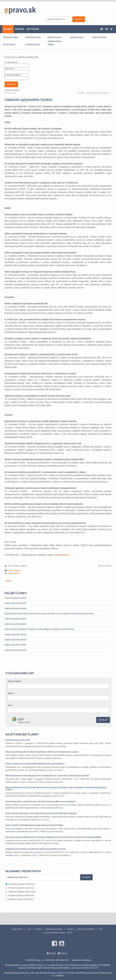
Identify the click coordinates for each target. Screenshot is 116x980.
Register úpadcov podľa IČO (19, 899)
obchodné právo (33, 37)
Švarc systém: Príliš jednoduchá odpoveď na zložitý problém (34, 825)
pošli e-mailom (14, 570)
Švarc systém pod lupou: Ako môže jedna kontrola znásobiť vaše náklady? (41, 813)
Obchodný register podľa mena (20, 892)
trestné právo (9, 44)
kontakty (70, 929)
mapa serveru (17, 929)
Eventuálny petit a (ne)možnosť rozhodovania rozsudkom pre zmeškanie (40, 801)
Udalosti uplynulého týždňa (15, 598)
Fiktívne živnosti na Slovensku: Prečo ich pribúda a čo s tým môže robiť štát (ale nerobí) (47, 776)
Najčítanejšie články (22, 734)
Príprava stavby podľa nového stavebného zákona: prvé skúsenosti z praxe (42, 752)
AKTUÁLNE (33, 29)
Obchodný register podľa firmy (20, 884)
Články (53, 953)
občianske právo (11, 37)
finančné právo (55, 37)
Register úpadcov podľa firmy (20, 895)
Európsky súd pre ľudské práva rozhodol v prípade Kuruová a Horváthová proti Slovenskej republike (53, 837)
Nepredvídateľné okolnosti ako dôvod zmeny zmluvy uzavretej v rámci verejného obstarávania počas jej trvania (49, 614)
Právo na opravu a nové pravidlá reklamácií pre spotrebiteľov (35, 764)
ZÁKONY (20, 29)
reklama (38, 929)
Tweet (8, 581)
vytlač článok (13, 573)
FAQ (100, 929)
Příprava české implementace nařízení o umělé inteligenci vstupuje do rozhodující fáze (39, 629)
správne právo (77, 37)
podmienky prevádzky (54, 929)
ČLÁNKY (8, 29)
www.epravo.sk (62, 555)
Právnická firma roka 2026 (18, 740)
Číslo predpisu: (15, 681)
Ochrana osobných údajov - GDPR (58, 933)
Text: (10, 705)
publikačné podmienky (86, 929)
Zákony (64, 953)
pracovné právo (99, 37)
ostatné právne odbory (55, 43)
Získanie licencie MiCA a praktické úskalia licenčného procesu (36, 849)
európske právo (33, 44)
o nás (29, 929)
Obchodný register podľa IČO (20, 888)
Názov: (11, 693)
